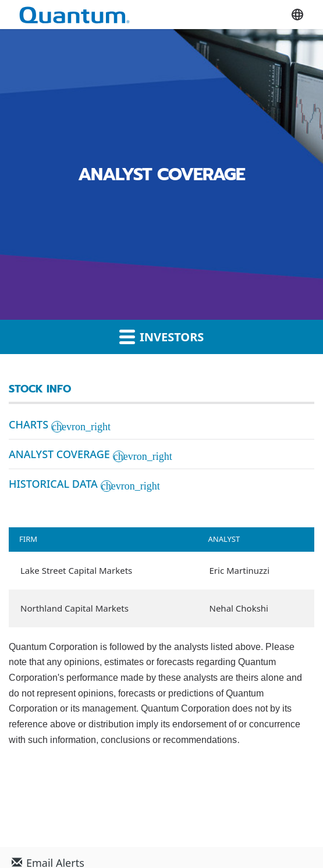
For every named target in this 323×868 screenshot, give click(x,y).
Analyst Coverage (59, 454)
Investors (162, 337)
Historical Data (53, 484)
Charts (29, 424)
